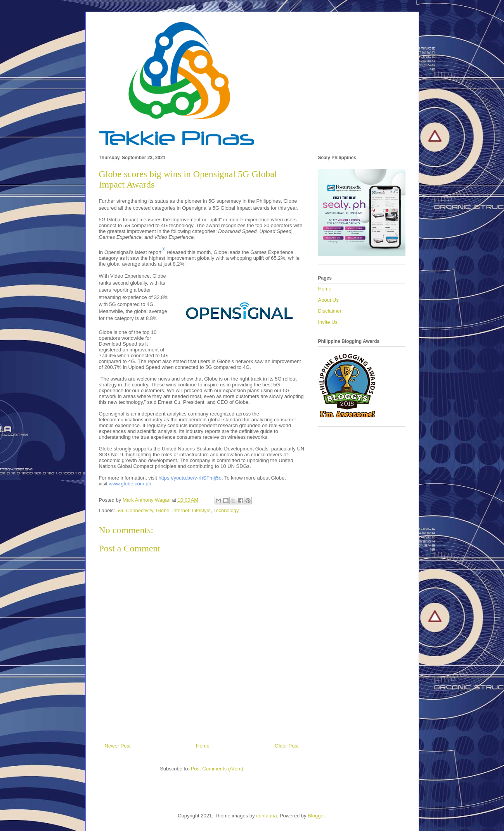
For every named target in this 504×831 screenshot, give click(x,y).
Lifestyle (201, 510)
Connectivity (140, 510)
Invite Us (328, 322)
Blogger (316, 816)
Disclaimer (330, 311)
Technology (226, 510)
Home (203, 746)
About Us (328, 300)
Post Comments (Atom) (217, 769)
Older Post (287, 746)
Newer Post (118, 746)
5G (120, 510)
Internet (181, 510)
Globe (163, 510)
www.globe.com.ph (130, 484)
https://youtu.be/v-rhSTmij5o (190, 478)
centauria (266, 816)
